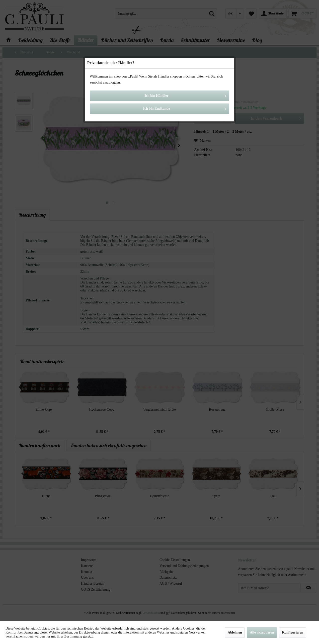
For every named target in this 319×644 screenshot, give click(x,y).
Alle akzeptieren (262, 632)
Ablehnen (235, 632)
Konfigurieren (292, 632)
